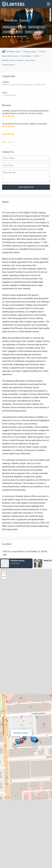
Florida (22, 27)
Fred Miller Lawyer (13, 52)
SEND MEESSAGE (26, 187)
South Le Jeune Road (34, 32)
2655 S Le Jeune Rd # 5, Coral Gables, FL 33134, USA (23, 85)
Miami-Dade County (37, 27)
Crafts (20, 32)
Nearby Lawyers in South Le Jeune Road (18, 60)
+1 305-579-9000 (9, 95)
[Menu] (48, 4)
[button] (21, 741)
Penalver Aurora (8, 65)
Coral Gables (8, 32)
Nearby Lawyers (10, 27)
